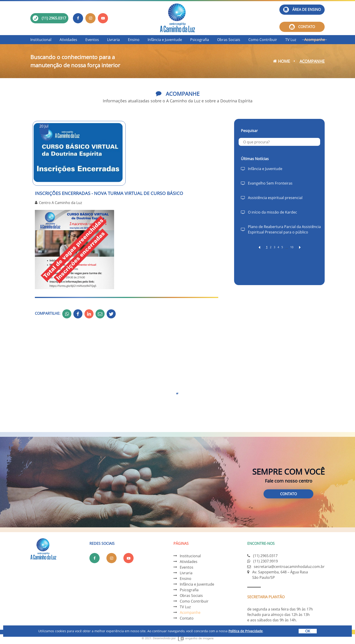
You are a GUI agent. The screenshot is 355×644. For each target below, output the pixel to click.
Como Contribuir (263, 40)
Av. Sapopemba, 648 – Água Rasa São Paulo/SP (280, 575)
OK (308, 631)
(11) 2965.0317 (54, 18)
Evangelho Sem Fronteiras (270, 183)
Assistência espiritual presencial (275, 198)
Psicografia (200, 40)
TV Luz (291, 40)
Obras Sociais (229, 40)
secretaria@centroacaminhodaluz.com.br (289, 567)
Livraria (113, 40)
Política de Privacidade (246, 631)
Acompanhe (315, 40)
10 (292, 247)
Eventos (92, 40)
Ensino (134, 40)
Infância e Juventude (165, 40)
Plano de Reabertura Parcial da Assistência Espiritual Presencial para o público (284, 229)
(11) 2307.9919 (266, 561)
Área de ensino (302, 10)
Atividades (68, 40)
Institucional (41, 40)
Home (282, 61)
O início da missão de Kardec (272, 212)
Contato (302, 27)
